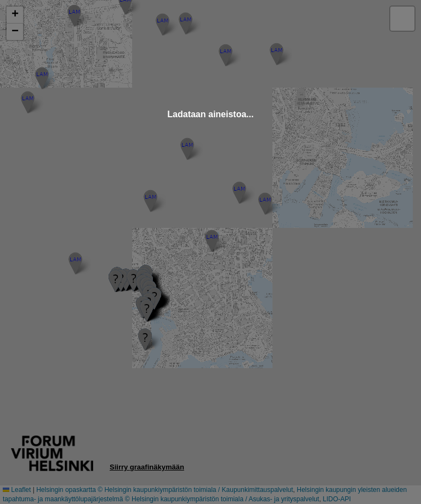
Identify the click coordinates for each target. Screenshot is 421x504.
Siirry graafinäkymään (147, 467)
